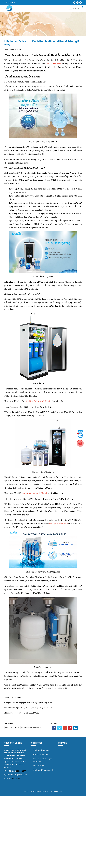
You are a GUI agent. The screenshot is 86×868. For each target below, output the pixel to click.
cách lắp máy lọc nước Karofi (38, 401)
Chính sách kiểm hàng (41, 750)
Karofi (50, 173)
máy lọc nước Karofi (58, 524)
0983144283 (16, 778)
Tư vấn (16, 24)
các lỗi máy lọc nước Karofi (35, 493)
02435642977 (21, 771)
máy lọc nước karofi (12, 728)
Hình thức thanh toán (40, 755)
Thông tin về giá (39, 766)
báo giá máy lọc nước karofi (31, 728)
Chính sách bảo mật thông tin (43, 770)
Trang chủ (8, 24)
